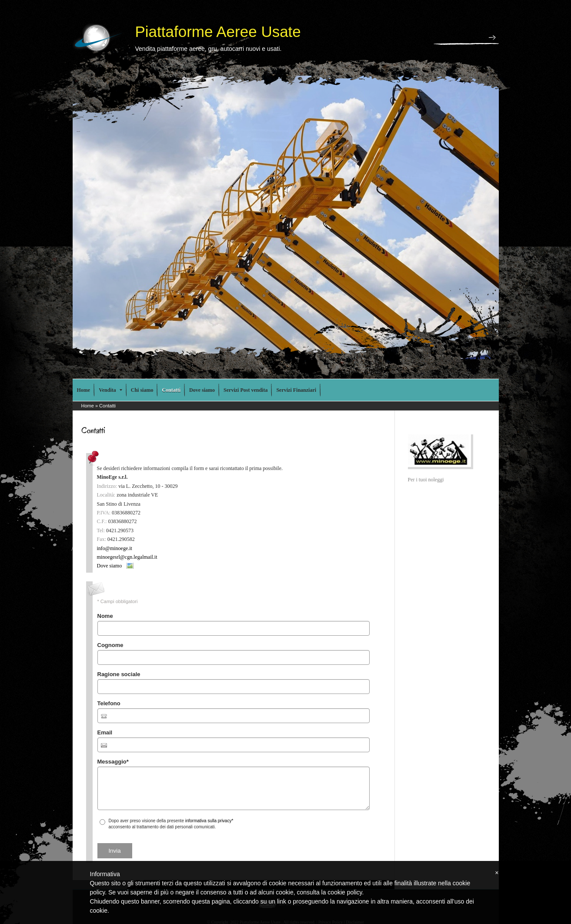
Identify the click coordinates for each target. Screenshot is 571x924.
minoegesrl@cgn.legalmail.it (127, 557)
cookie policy (345, 892)
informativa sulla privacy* (209, 821)
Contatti (171, 390)
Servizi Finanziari (296, 390)
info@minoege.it (115, 548)
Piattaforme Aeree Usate (218, 32)
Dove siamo (202, 390)
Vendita (110, 390)
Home (84, 390)
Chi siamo (142, 390)
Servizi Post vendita (245, 390)
